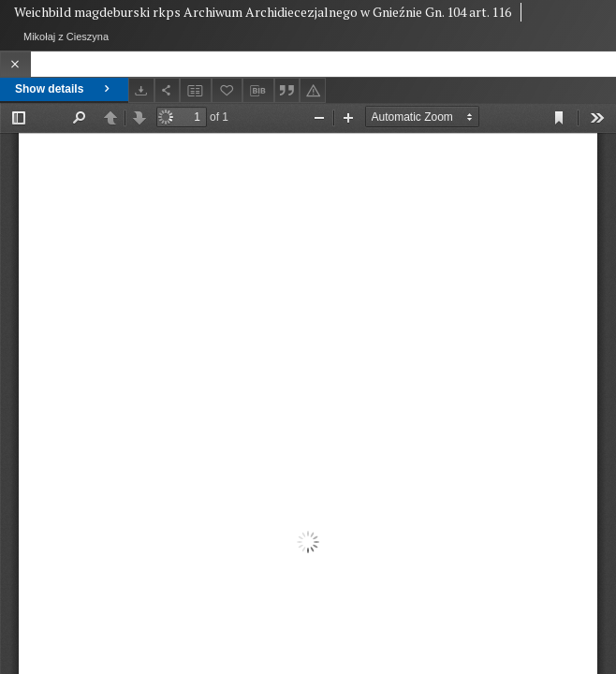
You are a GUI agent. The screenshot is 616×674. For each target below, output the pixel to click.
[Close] (15, 64)
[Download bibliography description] (258, 91)
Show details (64, 89)
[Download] (141, 90)
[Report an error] (313, 90)
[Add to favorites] (227, 90)
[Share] (168, 90)
